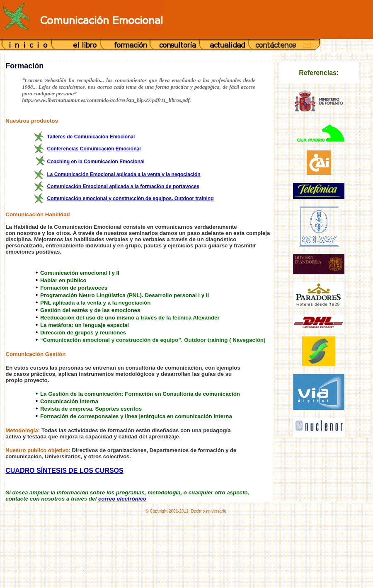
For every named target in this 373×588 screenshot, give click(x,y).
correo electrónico (122, 499)
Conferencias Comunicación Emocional (94, 149)
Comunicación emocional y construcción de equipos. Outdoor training (130, 198)
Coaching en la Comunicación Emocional (96, 162)
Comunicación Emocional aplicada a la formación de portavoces (123, 186)
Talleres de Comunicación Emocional (91, 137)
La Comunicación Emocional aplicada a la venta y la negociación (124, 174)
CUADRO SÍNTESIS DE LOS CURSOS (64, 471)
